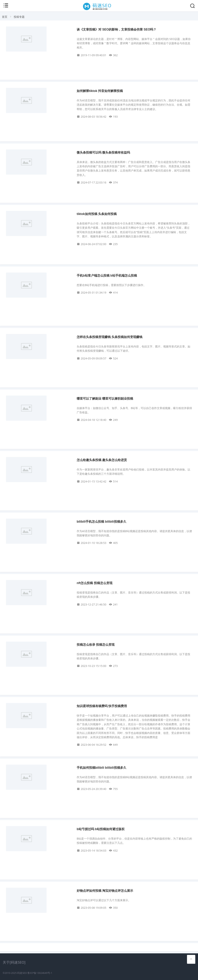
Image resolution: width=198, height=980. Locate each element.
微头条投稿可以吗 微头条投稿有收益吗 (103, 152)
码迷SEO (22, 973)
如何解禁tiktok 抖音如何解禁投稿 (100, 91)
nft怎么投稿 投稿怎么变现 (95, 583)
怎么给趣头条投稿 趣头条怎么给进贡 (102, 460)
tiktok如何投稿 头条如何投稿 (97, 214)
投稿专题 (19, 17)
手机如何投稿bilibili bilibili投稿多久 (102, 768)
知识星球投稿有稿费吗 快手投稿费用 (102, 706)
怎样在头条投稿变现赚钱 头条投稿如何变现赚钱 (110, 337)
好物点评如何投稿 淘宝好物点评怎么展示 (105, 891)
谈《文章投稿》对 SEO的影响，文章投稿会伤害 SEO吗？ (116, 29)
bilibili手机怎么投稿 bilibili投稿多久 (102, 522)
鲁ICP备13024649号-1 (40, 973)
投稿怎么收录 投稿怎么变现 (96, 645)
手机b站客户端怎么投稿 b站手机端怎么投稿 (107, 276)
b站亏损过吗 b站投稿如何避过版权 (101, 829)
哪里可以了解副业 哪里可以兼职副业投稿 (105, 399)
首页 (5, 17)
